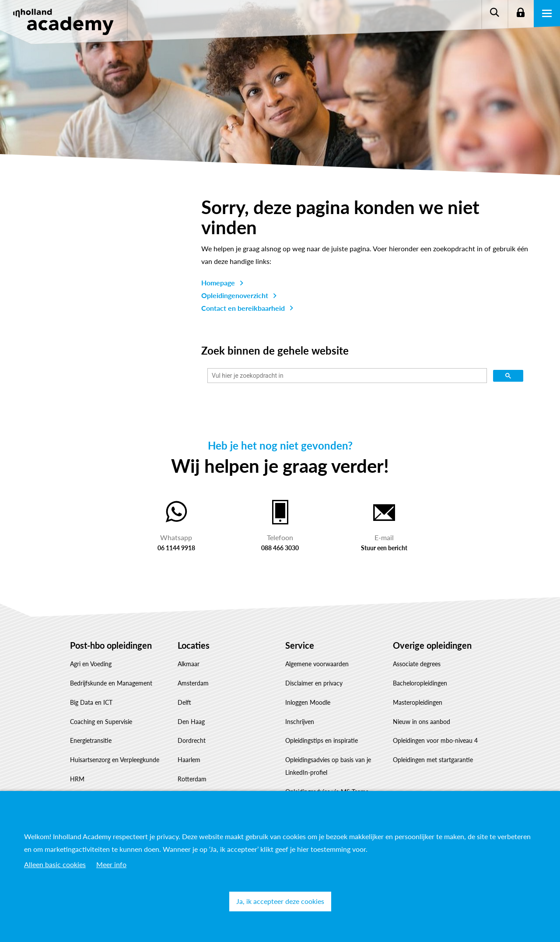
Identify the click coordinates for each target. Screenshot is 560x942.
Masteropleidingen (418, 702)
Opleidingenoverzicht (235, 295)
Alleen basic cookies (55, 864)
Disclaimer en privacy (314, 683)
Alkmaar (189, 664)
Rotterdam (192, 779)
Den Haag (191, 722)
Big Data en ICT (91, 702)
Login (521, 13)
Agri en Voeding (91, 664)
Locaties (194, 645)
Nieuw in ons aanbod (422, 722)
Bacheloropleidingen (420, 683)
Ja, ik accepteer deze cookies (280, 901)
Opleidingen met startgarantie (433, 760)
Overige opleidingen (432, 645)
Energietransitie (91, 740)
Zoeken (494, 13)
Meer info (111, 864)
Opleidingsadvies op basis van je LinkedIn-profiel (328, 766)
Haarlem (189, 760)
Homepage (218, 283)
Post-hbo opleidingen (111, 645)
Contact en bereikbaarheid (243, 308)
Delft (184, 702)
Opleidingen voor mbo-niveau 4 (435, 740)
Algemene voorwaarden (317, 664)
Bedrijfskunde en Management (111, 683)
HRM (77, 779)
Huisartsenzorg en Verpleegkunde (115, 760)
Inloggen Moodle (308, 702)
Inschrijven (300, 722)
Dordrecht (192, 740)
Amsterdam (193, 683)
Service (300, 645)
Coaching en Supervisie (101, 722)
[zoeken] (346, 376)
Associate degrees (417, 664)
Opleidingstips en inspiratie (322, 740)
